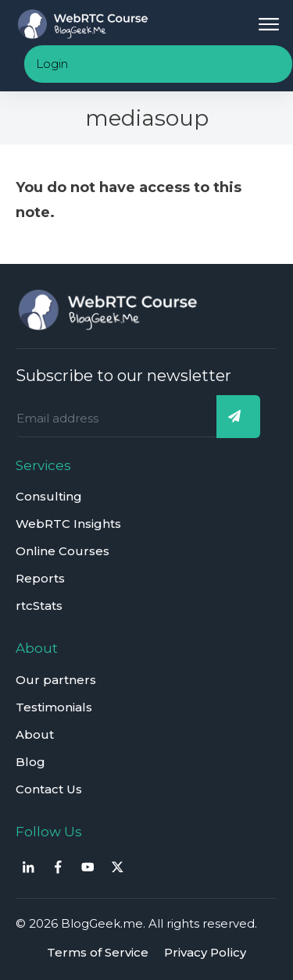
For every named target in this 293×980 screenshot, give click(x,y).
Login (52, 64)
